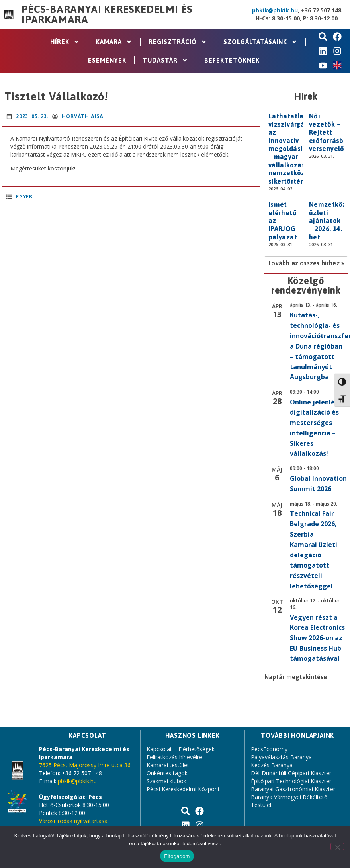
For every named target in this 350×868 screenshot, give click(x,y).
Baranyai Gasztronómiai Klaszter (293, 789)
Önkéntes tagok (167, 773)
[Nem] (337, 846)
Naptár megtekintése (296, 677)
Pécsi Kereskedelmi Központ (183, 789)
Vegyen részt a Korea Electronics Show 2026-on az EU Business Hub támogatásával (317, 638)
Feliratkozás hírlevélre (174, 757)
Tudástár (165, 60)
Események (107, 60)
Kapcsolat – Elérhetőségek (181, 749)
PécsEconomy (269, 749)
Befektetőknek (232, 60)
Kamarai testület (168, 765)
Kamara (114, 42)
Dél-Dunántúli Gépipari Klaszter (291, 773)
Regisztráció (178, 42)
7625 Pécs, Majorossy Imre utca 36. (85, 765)
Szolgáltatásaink (260, 42)
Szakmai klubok (166, 781)
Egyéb (24, 197)
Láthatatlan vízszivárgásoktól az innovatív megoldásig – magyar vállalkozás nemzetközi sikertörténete (297, 148)
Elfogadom (177, 856)
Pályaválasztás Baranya (281, 757)
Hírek (65, 42)
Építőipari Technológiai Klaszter (291, 781)
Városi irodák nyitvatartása (73, 821)
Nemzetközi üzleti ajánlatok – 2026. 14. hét (329, 221)
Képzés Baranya (272, 765)
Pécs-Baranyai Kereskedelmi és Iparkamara (107, 14)
